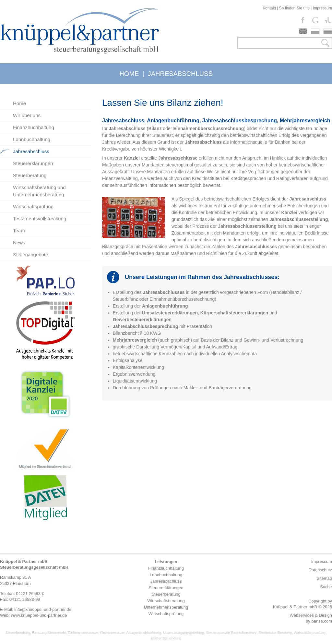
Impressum (322, 8)
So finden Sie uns (294, 8)
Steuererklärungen (33, 163)
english (303, 31)
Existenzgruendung (166, 638)
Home (19, 103)
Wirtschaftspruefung (310, 633)
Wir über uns (27, 115)
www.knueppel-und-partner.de (39, 615)
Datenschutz (320, 570)
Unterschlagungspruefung (184, 633)
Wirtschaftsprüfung (33, 207)
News (19, 243)
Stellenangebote (30, 255)
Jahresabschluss (31, 151)
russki (328, 31)
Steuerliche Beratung (275, 633)
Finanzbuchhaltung (34, 127)
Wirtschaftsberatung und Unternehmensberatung (39, 191)
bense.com (322, 621)
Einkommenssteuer (83, 633)
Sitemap (324, 578)
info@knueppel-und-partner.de (43, 609)
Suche (326, 587)
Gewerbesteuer (112, 633)
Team (19, 231)
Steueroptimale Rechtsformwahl (231, 633)
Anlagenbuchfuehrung (144, 633)
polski (315, 31)
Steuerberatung (30, 175)
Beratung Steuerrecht (49, 633)
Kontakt (269, 8)
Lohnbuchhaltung (32, 139)
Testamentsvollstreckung (40, 219)
